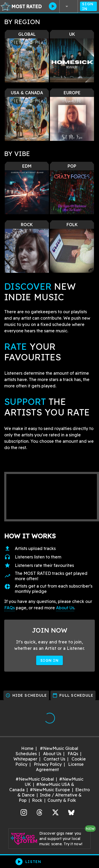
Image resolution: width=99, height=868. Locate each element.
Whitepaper (25, 759)
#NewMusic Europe (50, 790)
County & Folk (62, 800)
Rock (37, 800)
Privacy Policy (48, 764)
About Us (65, 608)
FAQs (10, 608)
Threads (40, 812)
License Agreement (60, 767)
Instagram (24, 812)
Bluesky (71, 812)
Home (27, 748)
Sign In (88, 6)
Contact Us (54, 759)
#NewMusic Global (35, 779)
